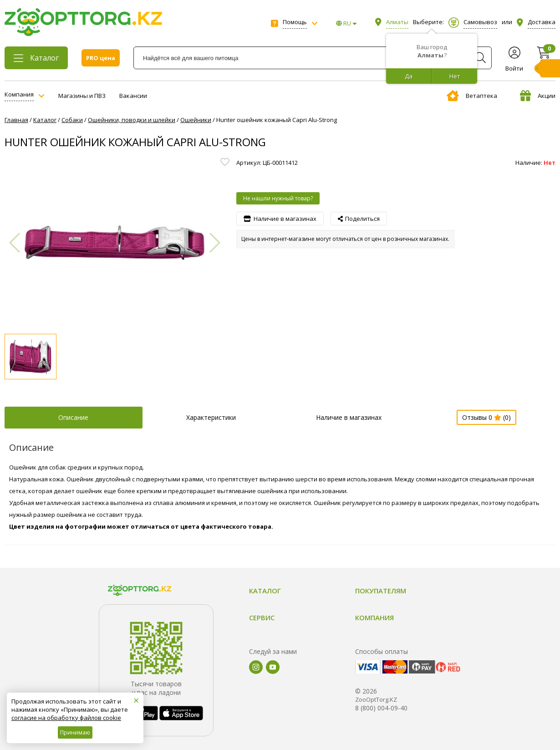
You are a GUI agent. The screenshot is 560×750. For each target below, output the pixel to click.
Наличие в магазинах (349, 417)
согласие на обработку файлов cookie (66, 718)
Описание (73, 417)
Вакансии (133, 96)
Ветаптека (472, 96)
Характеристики (211, 417)
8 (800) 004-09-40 (381, 708)
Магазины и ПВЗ (82, 96)
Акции (538, 96)
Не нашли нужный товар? (278, 198)
